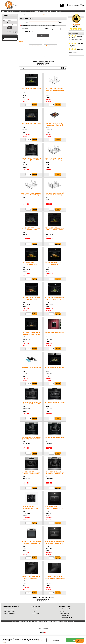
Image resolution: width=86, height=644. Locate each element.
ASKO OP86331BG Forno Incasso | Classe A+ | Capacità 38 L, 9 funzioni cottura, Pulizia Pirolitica (55, 545)
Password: (5, 25)
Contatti (34, 613)
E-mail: (4, 20)
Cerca (27, 24)
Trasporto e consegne (9, 613)
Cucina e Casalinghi (22, 12)
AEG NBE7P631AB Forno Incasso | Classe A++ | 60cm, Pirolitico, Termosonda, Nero (31, 336)
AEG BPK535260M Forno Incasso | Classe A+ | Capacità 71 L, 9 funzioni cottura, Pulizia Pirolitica (55, 475)
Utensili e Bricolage (56, 12)
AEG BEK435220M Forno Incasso (55, 439)
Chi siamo (34, 611)
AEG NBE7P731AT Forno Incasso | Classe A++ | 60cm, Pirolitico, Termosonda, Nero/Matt (55, 231)
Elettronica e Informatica (34, 12)
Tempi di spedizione (9, 611)
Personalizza (55, 640)
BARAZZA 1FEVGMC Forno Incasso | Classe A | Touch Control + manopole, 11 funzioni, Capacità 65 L (55, 581)
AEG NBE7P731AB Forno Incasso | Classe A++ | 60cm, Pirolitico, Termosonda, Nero (55, 301)
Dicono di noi (35, 615)
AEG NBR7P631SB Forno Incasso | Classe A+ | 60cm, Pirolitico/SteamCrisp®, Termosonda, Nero (55, 267)
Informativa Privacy (65, 617)
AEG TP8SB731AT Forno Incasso (31, 125)
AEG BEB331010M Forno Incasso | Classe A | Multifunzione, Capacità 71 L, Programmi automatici (31, 476)
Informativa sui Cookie (66, 619)
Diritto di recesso (64, 615)
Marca (27, 33)
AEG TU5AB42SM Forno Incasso (55, 334)
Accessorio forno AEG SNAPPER (31, 369)
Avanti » (48, 65)
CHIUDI (85, 638)
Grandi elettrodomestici (46, 27)
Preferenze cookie (43, 630)
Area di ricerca (25, 30)
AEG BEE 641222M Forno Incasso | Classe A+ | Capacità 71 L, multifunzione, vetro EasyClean (31, 162)
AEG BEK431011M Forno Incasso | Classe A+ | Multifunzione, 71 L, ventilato (31, 406)
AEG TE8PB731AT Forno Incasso (31, 90)
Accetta (75, 640)
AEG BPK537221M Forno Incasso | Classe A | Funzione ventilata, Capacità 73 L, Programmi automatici (31, 441)
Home (3, 12)
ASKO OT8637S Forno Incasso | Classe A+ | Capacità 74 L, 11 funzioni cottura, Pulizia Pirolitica (31, 545)
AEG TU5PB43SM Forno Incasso (55, 369)
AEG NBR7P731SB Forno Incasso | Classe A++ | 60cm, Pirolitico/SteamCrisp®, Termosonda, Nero (31, 267)
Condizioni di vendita (65, 611)
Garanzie (62, 613)
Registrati (15, 35)
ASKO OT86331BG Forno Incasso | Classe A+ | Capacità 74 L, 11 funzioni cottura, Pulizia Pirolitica (55, 510)
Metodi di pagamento (9, 615)
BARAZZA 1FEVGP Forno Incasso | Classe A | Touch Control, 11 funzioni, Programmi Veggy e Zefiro (31, 581)
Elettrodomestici (11, 12)
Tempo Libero (45, 12)
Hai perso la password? (12, 33)
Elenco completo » (79, 57)
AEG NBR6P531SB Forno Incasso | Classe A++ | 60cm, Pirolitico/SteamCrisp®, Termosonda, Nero (31, 302)
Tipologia (46, 30)
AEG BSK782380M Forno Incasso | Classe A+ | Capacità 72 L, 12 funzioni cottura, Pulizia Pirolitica (31, 510)
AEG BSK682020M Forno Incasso (55, 404)
